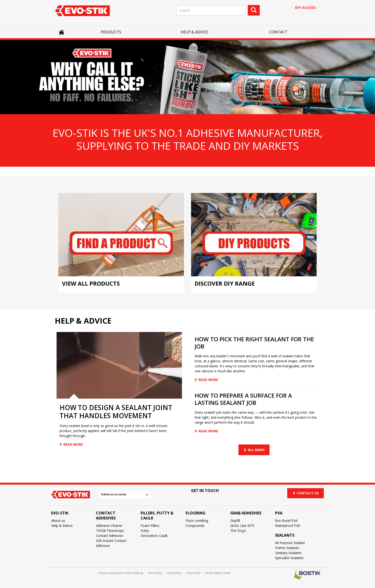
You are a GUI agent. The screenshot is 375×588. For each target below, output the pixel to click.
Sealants (285, 535)
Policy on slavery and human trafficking (121, 573)
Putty (145, 531)
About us (58, 521)
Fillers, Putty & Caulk (157, 516)
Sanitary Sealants (288, 553)
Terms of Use (193, 573)
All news (256, 450)
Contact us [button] (306, 493)
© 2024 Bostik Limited (218, 573)
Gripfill (235, 521)
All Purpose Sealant (290, 543)
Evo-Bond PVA (286, 521)
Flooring (196, 513)
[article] (119, 392)
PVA (279, 513)
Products (111, 32)
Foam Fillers (150, 526)
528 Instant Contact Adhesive (111, 543)
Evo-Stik (60, 513)
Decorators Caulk (154, 536)
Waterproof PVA (288, 526)
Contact (278, 32)
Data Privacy (155, 573)
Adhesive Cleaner (109, 526)
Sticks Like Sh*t (242, 526)
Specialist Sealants (289, 558)
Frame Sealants (287, 548)
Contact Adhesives (106, 516)
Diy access (305, 7)
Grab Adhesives (246, 513)
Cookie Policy (174, 573)
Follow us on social (124, 494)
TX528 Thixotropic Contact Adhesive (110, 533)
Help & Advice (195, 32)
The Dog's (238, 531)
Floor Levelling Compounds (197, 523)
